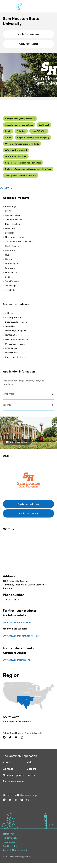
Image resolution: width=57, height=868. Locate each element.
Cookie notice (10, 846)
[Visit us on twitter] (10, 737)
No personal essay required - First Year (23, 163)
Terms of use (9, 834)
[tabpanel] (28, 394)
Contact (8, 769)
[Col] (28, 399)
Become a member (14, 781)
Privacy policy (10, 838)
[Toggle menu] (48, 6)
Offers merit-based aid (16, 150)
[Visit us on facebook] (4, 737)
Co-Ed (8, 137)
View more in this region (16, 721)
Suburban (21, 131)
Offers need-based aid (16, 156)
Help (29, 762)
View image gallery (17, 442)
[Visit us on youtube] (16, 737)
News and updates (14, 775)
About (7, 762)
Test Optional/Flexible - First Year (21, 175)
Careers (31, 769)
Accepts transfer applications (19, 125)
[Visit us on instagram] (22, 737)
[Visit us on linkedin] (16, 799)
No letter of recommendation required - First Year (28, 169)
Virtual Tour (6, 188)
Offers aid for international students (22, 144)
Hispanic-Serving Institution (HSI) (33, 137)
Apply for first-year (28, 34)
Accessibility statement (15, 850)
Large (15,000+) (39, 131)
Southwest (44, 125)
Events (31, 775)
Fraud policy (9, 842)
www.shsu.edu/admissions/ (17, 622)
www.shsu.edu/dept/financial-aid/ (21, 636)
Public (8, 131)
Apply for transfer (29, 44)
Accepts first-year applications (20, 119)
